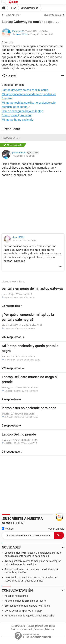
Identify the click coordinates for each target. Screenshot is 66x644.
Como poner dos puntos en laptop (23, 611)
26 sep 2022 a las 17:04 (41, 34)
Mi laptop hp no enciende (17, 120)
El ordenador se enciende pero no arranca (27, 606)
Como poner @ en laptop (17, 115)
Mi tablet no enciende (16, 596)
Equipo (31, 626)
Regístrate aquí (18, 626)
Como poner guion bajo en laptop (22, 111)
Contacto (38, 629)
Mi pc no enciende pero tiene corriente (25, 601)
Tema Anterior (13, 15)
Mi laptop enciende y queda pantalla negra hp (29, 616)
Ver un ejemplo (56, 529)
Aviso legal (50, 629)
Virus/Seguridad (29, 8)
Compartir (12, 76)
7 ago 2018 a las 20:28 (23, 156)
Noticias (8, 529)
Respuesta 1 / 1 (11, 138)
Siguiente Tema (53, 15)
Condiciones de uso (46, 626)
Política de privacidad (21, 629)
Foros (13, 8)
